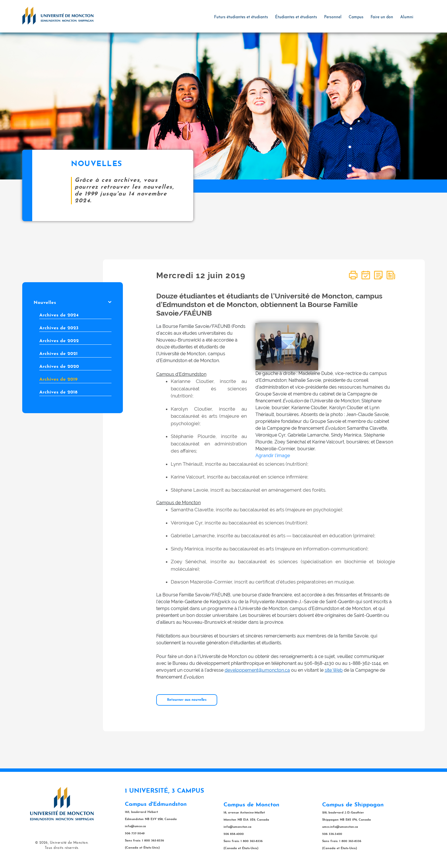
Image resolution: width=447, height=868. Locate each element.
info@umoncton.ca (237, 827)
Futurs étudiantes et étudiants (241, 17)
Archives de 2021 (59, 354)
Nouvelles (73, 303)
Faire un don (382, 17)
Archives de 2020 (59, 367)
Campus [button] (356, 17)
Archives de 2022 (59, 341)
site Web (334, 670)
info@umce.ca (135, 826)
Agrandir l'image (273, 456)
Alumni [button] (407, 17)
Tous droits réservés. (62, 848)
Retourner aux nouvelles (187, 700)
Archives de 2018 (58, 392)
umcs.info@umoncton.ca (340, 827)
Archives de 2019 (58, 380)
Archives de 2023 (59, 328)
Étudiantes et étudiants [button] (296, 17)
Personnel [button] (333, 17)
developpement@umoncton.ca (257, 670)
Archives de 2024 (59, 315)
